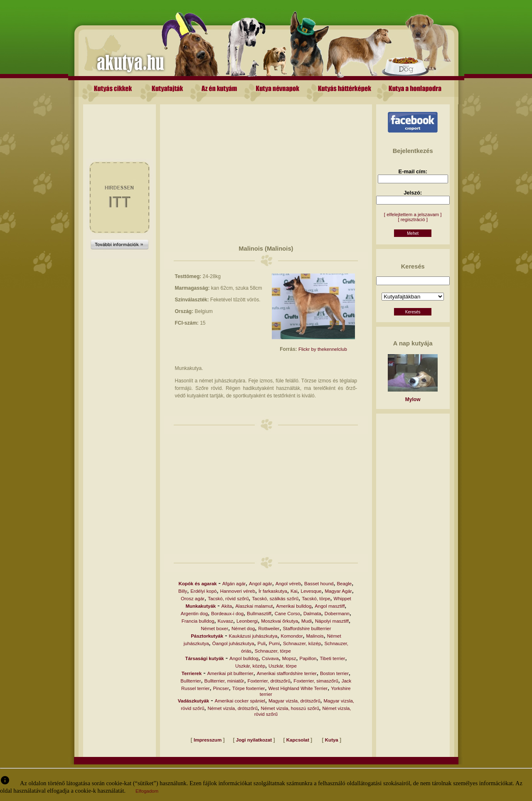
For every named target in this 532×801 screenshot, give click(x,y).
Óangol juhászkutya (233, 643)
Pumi (274, 643)
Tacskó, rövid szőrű (228, 599)
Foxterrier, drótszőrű (269, 681)
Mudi (307, 621)
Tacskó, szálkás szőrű (275, 599)
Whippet (342, 599)
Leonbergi (247, 621)
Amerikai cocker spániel (240, 701)
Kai (294, 591)
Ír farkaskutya (273, 591)
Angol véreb (288, 584)
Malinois (315, 636)
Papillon (308, 658)
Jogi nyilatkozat (254, 740)
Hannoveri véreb (238, 591)
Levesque (311, 591)
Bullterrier (191, 681)
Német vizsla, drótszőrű (232, 708)
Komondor (292, 636)
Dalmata (312, 614)
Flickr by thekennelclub (323, 349)
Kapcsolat (298, 740)
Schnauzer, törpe (273, 651)
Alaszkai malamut (254, 606)
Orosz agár (193, 599)
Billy (183, 591)
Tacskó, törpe (316, 599)
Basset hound (319, 584)
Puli (262, 643)
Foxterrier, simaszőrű (316, 681)
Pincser (221, 688)
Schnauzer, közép (302, 643)
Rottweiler (269, 628)
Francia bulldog (198, 621)
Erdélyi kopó (203, 591)
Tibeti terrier (332, 658)
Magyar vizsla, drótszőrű (294, 701)
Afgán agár (234, 584)
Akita (227, 606)
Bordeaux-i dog (227, 614)
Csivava (270, 658)
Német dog (243, 628)
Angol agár (261, 584)
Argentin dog (194, 614)
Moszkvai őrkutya (280, 621)
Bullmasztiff (259, 614)
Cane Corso (287, 614)
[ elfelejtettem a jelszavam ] (413, 214)
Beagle (344, 584)
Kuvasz (225, 621)
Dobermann (337, 614)
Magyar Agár (338, 591)
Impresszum (208, 740)
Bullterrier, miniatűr (224, 681)
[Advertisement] (120, 123)
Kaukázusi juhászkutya (253, 636)
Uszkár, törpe (283, 666)
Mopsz (289, 658)
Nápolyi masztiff (332, 621)
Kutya (332, 740)
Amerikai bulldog (294, 606)
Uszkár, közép (250, 666)
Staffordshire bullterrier (307, 628)
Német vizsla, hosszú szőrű (290, 708)
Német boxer (214, 628)
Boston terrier (334, 673)
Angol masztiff (330, 606)
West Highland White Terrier (298, 688)
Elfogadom (147, 791)
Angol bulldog (244, 658)
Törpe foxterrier (249, 688)
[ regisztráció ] (413, 219)
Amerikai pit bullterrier (230, 673)
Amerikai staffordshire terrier (287, 673)
